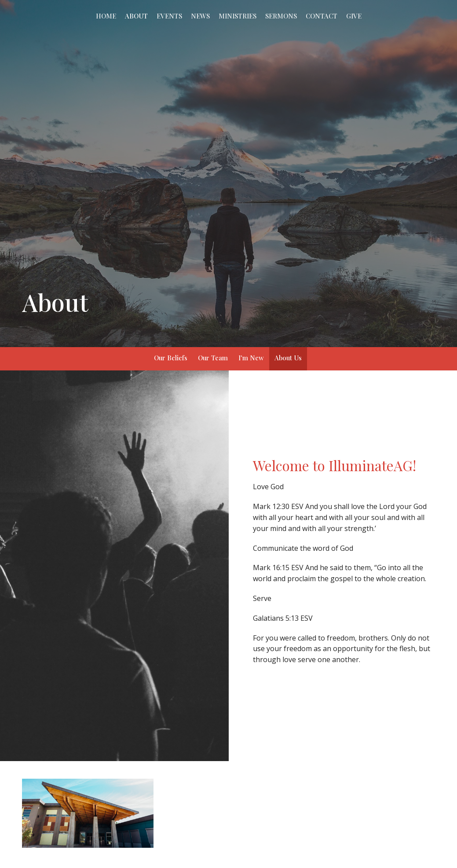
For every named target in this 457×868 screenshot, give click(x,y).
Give (354, 16)
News (200, 16)
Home (106, 16)
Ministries (238, 16)
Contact (322, 16)
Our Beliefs (171, 358)
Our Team (213, 358)
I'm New (251, 358)
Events (169, 16)
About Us (288, 358)
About (136, 16)
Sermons (281, 16)
